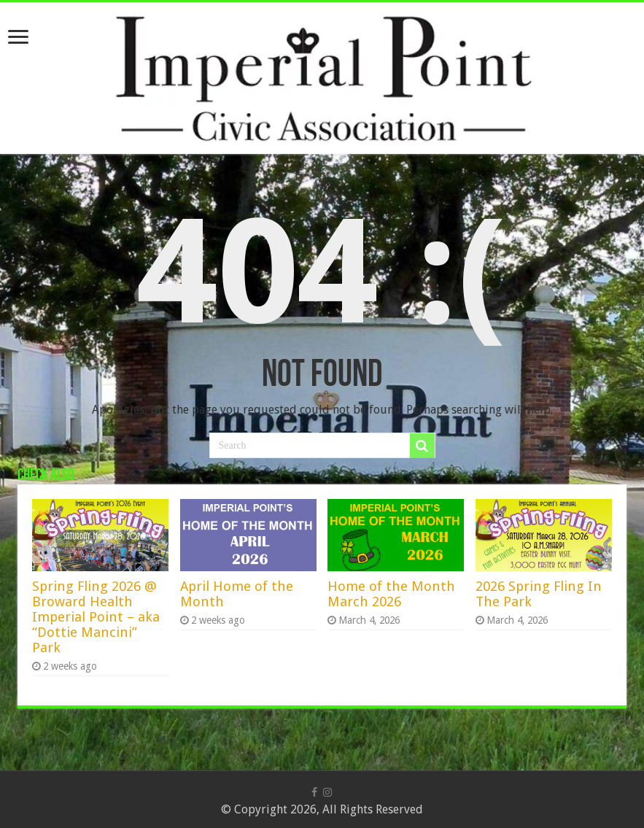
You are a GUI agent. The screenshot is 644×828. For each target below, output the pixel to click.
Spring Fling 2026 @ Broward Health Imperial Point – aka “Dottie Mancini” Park (96, 617)
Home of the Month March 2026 (391, 594)
